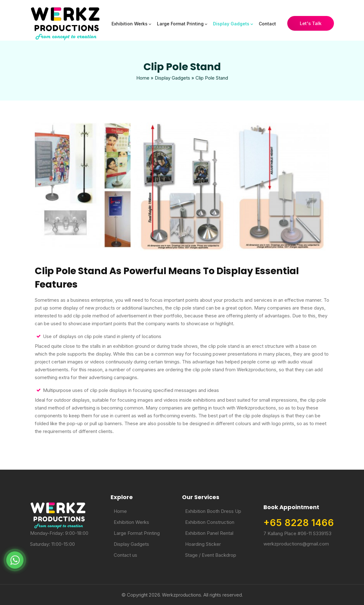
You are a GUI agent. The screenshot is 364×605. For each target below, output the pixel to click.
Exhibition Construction (210, 522)
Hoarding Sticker (203, 544)
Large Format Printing (180, 24)
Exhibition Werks (130, 24)
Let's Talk (311, 23)
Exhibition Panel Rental (209, 533)
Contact (267, 24)
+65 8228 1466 (299, 523)
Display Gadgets (231, 24)
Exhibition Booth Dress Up (213, 511)
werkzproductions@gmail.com (296, 544)
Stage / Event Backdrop (211, 555)
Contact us (125, 555)
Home (143, 78)
